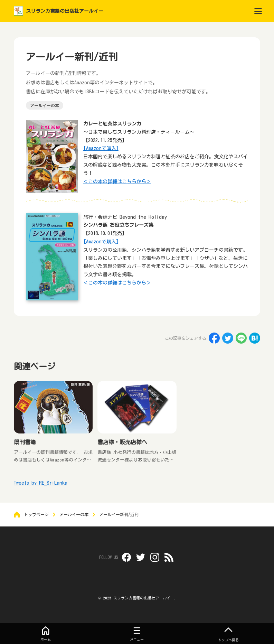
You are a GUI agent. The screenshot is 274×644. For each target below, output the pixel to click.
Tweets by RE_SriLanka (41, 483)
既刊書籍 (25, 442)
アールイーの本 (45, 105)
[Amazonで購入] (101, 148)
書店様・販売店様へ (122, 442)
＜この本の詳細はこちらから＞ (117, 181)
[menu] (258, 11)
